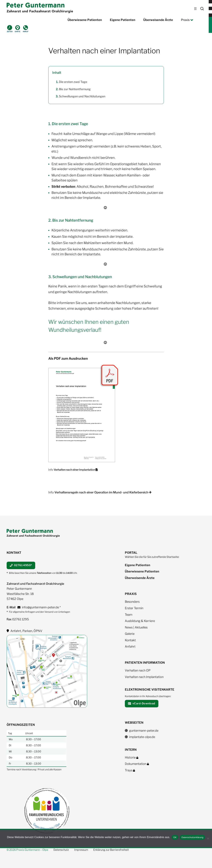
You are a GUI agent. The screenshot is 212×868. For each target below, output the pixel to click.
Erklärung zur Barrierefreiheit (111, 850)
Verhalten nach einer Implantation (75, 470)
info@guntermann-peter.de (38, 607)
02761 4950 (21, 565)
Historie (132, 757)
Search (202, 9)
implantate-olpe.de (140, 737)
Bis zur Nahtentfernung (75, 89)
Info (51, 470)
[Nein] (208, 838)
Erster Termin (134, 608)
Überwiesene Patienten (142, 571)
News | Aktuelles (136, 627)
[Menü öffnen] (195, 9)
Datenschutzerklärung (192, 837)
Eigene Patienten (138, 565)
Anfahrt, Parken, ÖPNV (24, 631)
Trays (130, 770)
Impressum (81, 850)
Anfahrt (130, 646)
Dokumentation (137, 764)
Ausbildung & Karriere (140, 621)
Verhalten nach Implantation (144, 677)
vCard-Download (142, 703)
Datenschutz (61, 850)
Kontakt (130, 640)
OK (175, 837)
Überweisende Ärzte (140, 578)
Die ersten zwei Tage (73, 82)
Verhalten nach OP (138, 670)
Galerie (130, 634)
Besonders (132, 602)
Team (129, 615)
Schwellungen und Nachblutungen (82, 96)
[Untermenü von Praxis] (191, 20)
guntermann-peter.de (142, 731)
